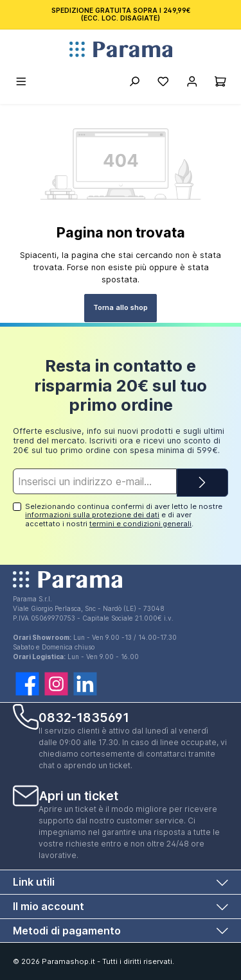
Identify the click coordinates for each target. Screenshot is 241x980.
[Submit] (202, 483)
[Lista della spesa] (163, 83)
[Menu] (22, 83)
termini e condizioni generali (140, 524)
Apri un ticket (79, 796)
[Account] (192, 83)
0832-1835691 (84, 718)
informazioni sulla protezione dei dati (92, 515)
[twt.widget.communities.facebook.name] (27, 684)
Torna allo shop (121, 307)
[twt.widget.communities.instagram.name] (56, 684)
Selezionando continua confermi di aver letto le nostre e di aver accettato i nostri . (124, 515)
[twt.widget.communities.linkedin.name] (85, 684)
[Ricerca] (134, 83)
